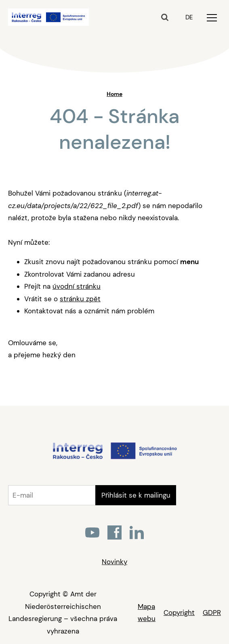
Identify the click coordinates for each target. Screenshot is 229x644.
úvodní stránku (77, 286)
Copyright (179, 613)
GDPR (212, 613)
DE (189, 17)
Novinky (114, 562)
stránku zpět (80, 299)
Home (114, 94)
